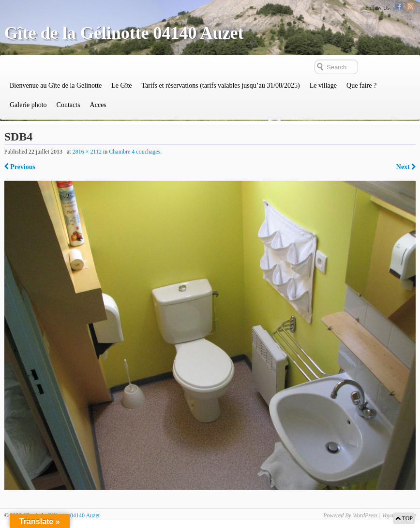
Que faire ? (361, 85)
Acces (98, 105)
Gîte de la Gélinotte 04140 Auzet (124, 33)
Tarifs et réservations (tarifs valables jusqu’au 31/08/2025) (220, 85)
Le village (323, 85)
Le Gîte (121, 85)
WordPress (365, 515)
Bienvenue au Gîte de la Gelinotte (56, 85)
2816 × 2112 (87, 152)
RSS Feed (410, 6)
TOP (404, 518)
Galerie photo (28, 105)
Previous (20, 167)
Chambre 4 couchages (135, 152)
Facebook (399, 6)
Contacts (68, 105)
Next (406, 167)
